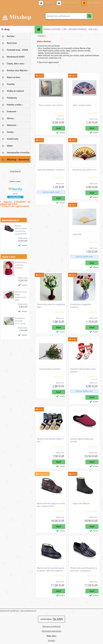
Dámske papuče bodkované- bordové (82, 440)
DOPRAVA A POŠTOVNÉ (52, 29)
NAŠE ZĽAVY (93, 29)
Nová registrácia (70, 3)
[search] (89, 16)
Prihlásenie (50, 3)
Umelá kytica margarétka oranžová (81, 306)
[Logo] (18, 16)
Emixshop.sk (15, 171)
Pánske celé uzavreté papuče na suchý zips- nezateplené (84, 569)
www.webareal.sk (28, 611)
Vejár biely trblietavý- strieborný (51, 170)
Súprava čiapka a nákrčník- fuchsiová (21, 265)
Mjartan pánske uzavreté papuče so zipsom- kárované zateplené (50, 569)
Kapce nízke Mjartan (81, 503)
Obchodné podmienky (51, 631)
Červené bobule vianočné (50, 369)
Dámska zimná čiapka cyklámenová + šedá (21, 296)
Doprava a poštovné (51, 626)
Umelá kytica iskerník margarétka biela (51, 306)
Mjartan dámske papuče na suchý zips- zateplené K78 (21, 230)
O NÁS (64, 29)
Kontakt (52, 640)
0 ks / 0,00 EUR (94, 3)
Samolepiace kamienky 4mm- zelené (20, 321)
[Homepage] (39, 29)
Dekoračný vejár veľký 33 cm (84, 170)
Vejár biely (77, 234)
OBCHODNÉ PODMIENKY (78, 29)
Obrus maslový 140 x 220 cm (51, 105)
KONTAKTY (42, 36)
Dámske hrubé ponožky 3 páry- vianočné (83, 370)
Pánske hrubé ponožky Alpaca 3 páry (50, 440)
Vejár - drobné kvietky (82, 105)
